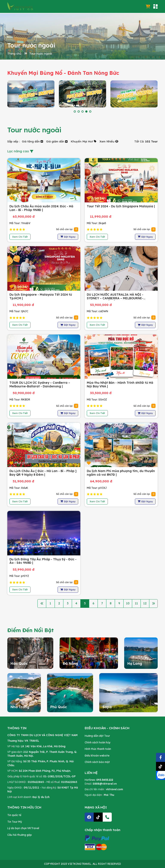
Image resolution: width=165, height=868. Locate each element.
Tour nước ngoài (41, 53)
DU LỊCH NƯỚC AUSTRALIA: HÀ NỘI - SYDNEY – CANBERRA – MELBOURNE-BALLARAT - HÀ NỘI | (115, 298)
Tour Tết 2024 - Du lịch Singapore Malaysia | (121, 206)
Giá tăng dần (32, 141)
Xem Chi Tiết (20, 237)
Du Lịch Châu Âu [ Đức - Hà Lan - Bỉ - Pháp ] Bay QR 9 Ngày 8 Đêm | (43, 473)
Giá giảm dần (57, 141)
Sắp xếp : (14, 141)
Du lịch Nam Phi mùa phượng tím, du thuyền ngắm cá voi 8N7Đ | (121, 473)
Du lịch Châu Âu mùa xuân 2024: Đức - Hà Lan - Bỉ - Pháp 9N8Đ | (41, 208)
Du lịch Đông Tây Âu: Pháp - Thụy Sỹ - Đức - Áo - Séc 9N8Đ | (43, 561)
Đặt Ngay (68, 237)
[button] (75, 112)
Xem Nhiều (109, 141)
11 (136, 603)
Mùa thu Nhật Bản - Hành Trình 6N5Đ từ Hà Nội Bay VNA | (120, 384)
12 (145, 603)
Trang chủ (14, 53)
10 (128, 603)
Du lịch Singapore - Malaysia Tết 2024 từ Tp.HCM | (41, 296)
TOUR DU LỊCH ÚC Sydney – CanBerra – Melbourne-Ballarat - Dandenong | (40, 384)
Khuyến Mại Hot (83, 141)
